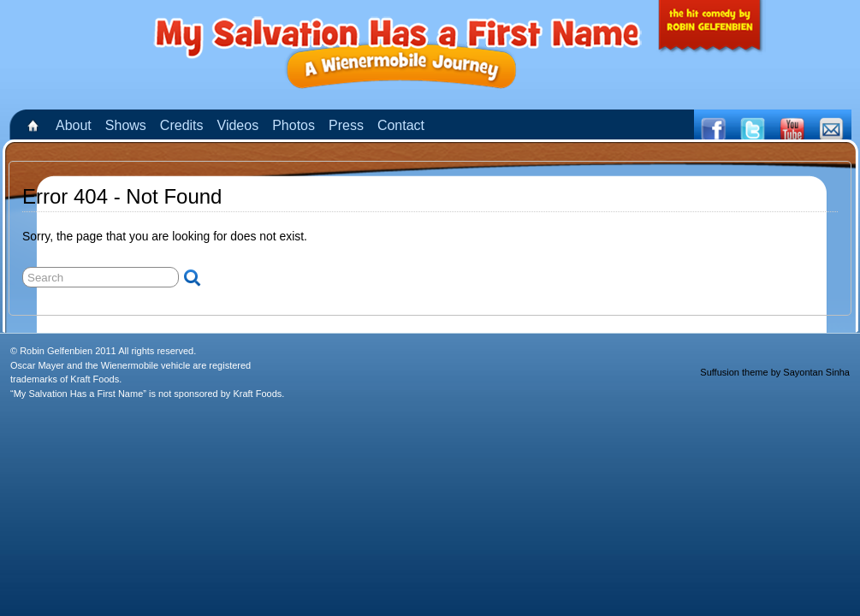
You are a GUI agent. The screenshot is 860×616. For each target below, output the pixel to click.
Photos (294, 125)
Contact (401, 125)
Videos (238, 125)
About (74, 125)
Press (346, 125)
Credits (182, 125)
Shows (126, 125)
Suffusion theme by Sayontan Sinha (775, 372)
